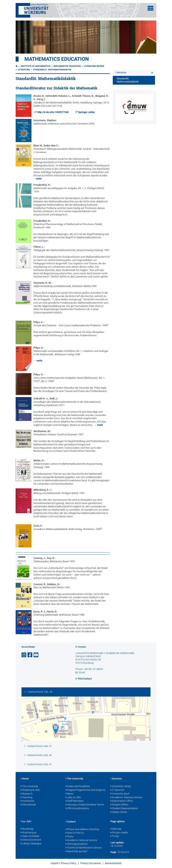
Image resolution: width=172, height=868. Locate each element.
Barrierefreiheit (113, 863)
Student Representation (124, 809)
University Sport (120, 794)
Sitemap (116, 829)
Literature (24, 70)
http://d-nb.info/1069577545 (53, 112)
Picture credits (119, 833)
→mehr (38, 179)
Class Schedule (30, 836)
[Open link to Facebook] (30, 655)
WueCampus (29, 833)
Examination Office (122, 801)
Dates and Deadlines (78, 786)
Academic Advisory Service (126, 798)
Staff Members (75, 801)
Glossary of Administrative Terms (85, 805)
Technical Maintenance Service (84, 848)
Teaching (26, 798)
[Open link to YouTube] (36, 655)
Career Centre (119, 812)
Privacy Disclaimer (91, 863)
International (28, 805)
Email (82, 672)
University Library (121, 786)
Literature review (94, 66)
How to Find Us (75, 833)
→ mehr (38, 361)
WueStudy (27, 829)
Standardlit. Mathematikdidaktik (52, 70)
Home (25, 779)
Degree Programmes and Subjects (85, 790)
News (69, 794)
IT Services (117, 790)
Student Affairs (119, 805)
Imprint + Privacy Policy (63, 863)
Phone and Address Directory (82, 829)
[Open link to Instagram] (24, 655)
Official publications (77, 809)
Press (69, 837)
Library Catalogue (31, 844)
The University (29, 786)
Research (27, 794)
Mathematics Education (57, 59)
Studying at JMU (30, 790)
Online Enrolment (31, 840)
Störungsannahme (77, 844)
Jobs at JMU (73, 798)
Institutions (27, 801)
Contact (82, 647)
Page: (114, 852)
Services (116, 779)
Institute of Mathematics (36, 66)
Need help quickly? (77, 852)
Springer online (86, 112)
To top (115, 836)
